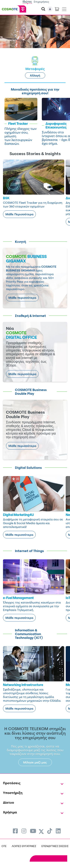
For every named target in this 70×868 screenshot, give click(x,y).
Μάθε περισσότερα (22, 298)
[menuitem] (15, 831)
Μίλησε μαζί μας (35, 762)
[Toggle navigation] (64, 8)
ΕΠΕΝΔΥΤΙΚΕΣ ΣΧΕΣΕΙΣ (55, 846)
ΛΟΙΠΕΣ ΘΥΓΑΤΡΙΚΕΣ (24, 846)
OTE (4, 846)
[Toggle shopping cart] (57, 9)
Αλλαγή (35, 75)
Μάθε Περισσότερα (19, 214)
